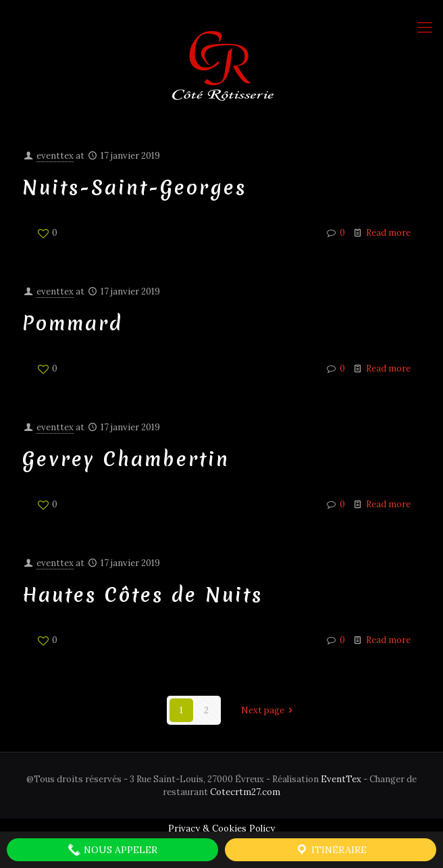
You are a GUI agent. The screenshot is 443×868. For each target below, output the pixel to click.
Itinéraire (331, 850)
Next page (269, 710)
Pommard (73, 323)
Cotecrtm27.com (245, 792)
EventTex (341, 779)
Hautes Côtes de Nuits (142, 595)
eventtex (55, 156)
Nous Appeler (112, 850)
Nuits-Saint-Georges (134, 187)
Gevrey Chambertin (126, 459)
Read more (388, 233)
